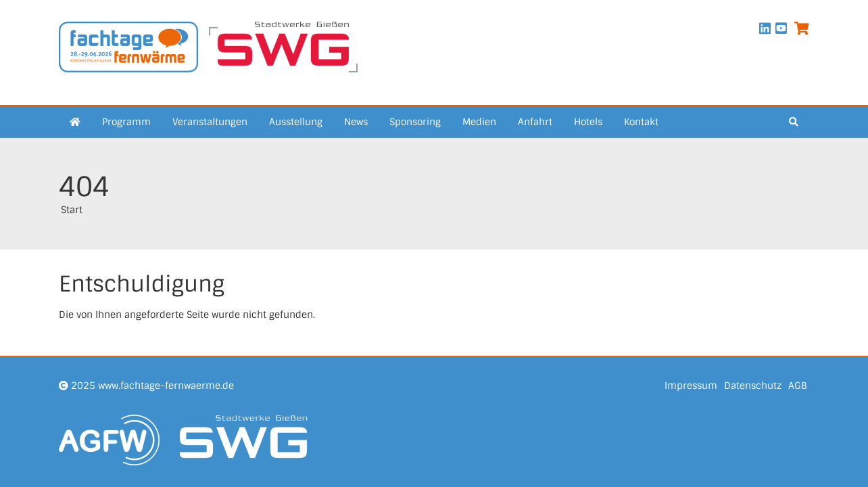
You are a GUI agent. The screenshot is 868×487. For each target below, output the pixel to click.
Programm (126, 122)
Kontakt (641, 122)
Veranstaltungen (210, 122)
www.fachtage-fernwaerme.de (166, 386)
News (356, 122)
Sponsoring (415, 122)
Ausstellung (296, 122)
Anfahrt (535, 122)
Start (72, 210)
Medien (479, 122)
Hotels (588, 122)
